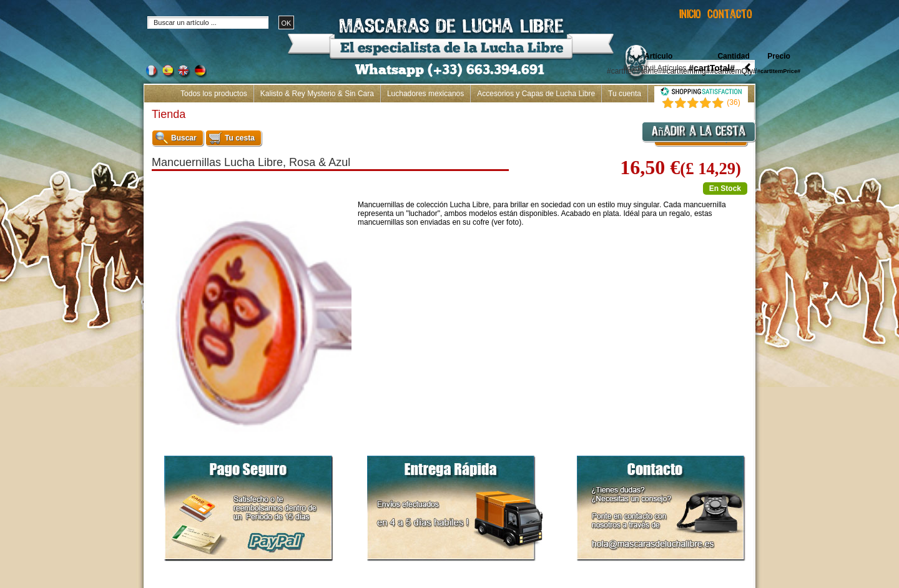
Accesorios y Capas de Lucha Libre (536, 94)
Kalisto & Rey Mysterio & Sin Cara (317, 94)
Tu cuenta (625, 94)
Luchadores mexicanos (425, 94)
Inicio (739, 111)
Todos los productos (214, 94)
